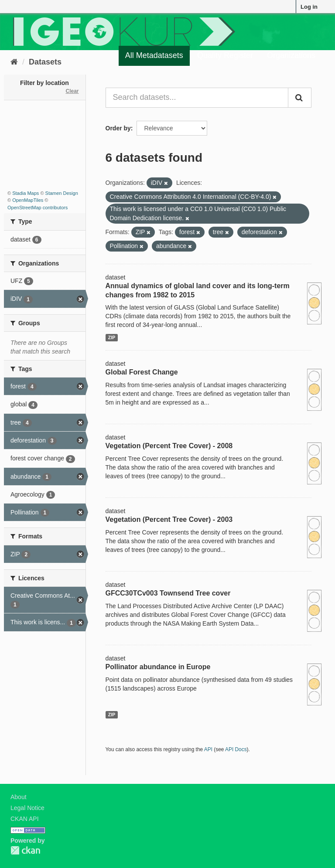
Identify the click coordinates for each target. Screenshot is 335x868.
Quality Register (225, 55)
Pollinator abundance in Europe (158, 667)
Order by (118, 128)
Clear (72, 91)
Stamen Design (62, 193)
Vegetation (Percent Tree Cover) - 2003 (169, 519)
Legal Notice (27, 808)
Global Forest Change (142, 372)
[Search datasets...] (197, 98)
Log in (309, 7)
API (208, 749)
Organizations (291, 55)
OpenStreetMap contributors (38, 208)
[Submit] (300, 98)
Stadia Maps (26, 193)
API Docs (236, 749)
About (19, 797)
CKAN (25, 850)
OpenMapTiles (28, 200)
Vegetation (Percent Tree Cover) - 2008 (169, 446)
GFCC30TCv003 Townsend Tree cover (168, 593)
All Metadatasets (154, 55)
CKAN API (25, 819)
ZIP (112, 337)
